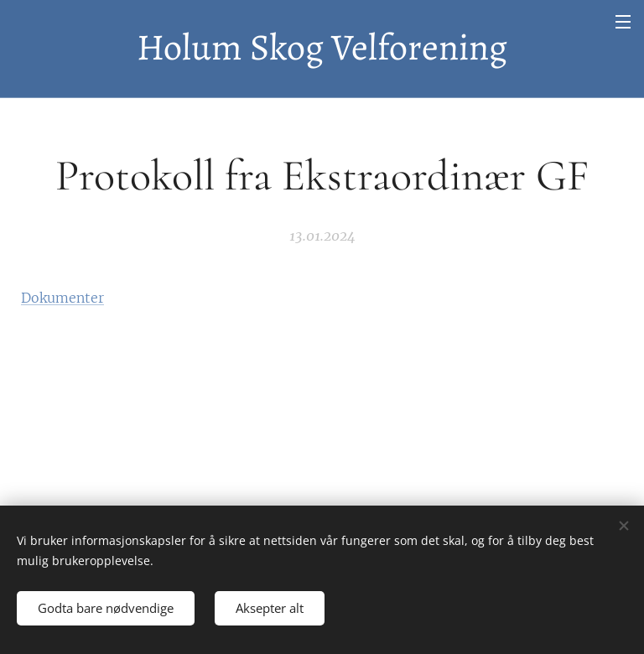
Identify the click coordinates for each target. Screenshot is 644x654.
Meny (623, 22)
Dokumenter (62, 298)
